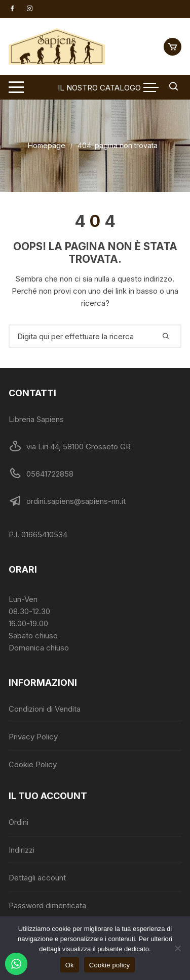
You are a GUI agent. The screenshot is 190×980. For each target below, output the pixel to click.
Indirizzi (22, 850)
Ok (70, 965)
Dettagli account (37, 878)
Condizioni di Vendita (45, 709)
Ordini (18, 822)
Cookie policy (110, 965)
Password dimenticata (47, 905)
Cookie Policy (33, 764)
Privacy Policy (33, 737)
